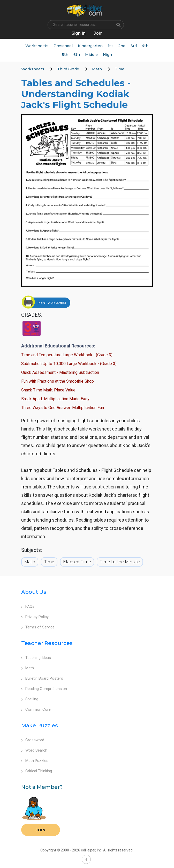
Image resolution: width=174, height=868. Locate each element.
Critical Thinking (37, 771)
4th (145, 46)
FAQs (28, 606)
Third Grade (68, 69)
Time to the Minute (120, 562)
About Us (34, 592)
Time (120, 69)
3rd (134, 46)
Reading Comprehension (44, 689)
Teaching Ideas (36, 658)
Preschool (63, 46)
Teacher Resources (47, 643)
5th (65, 55)
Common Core (36, 709)
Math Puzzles (35, 761)
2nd (122, 46)
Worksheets (37, 46)
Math (97, 69)
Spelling (30, 699)
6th (77, 55)
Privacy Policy (35, 617)
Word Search (34, 750)
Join (41, 830)
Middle (91, 55)
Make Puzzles (40, 725)
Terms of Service (38, 627)
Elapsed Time (77, 562)
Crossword (33, 740)
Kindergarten (90, 46)
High (107, 55)
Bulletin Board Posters (42, 678)
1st (110, 46)
